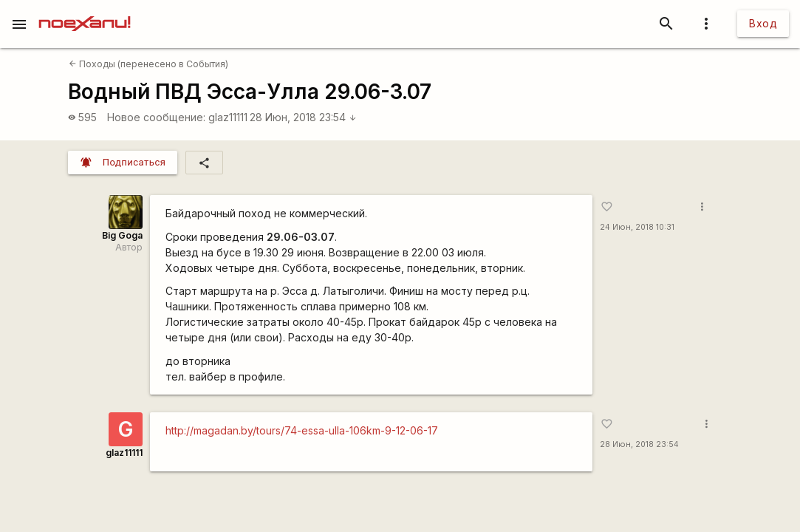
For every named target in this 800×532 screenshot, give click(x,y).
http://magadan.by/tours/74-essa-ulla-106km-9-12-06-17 (302, 430)
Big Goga (122, 235)
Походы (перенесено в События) (148, 64)
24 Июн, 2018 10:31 (637, 227)
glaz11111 (228, 117)
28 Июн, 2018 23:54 (303, 117)
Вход (763, 23)
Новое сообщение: (156, 117)
